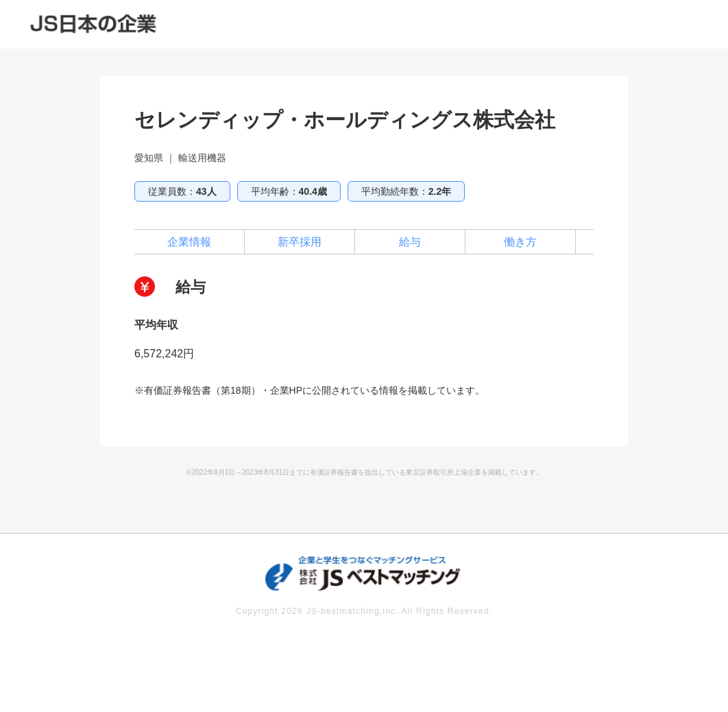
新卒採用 (300, 242)
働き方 (520, 242)
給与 (410, 242)
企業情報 (189, 242)
